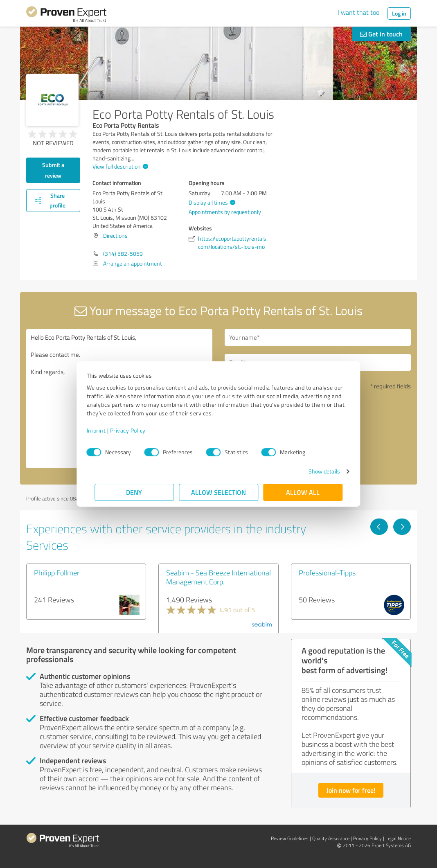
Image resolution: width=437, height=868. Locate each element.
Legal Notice (398, 838)
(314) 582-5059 (123, 254)
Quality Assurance (331, 838)
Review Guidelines (290, 838)
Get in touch (381, 34)
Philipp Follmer (57, 573)
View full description (119, 166)
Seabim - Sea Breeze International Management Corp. (218, 577)
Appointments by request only (225, 212)
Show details (316, 471)
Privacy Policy (136, 430)
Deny (134, 492)
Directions (115, 236)
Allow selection (218, 492)
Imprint (104, 430)
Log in (399, 13)
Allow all (303, 492)
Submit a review (53, 170)
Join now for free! (351, 790)
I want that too (358, 12)
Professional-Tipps (327, 573)
